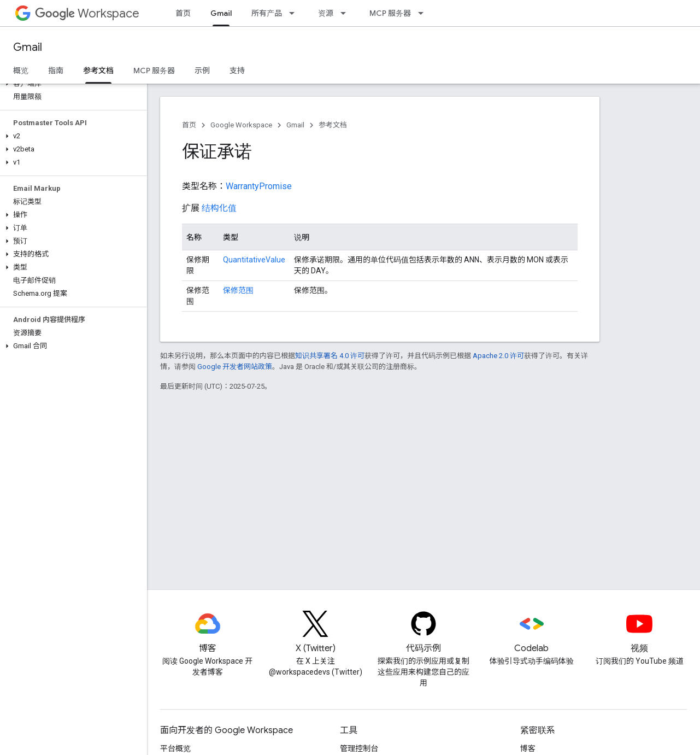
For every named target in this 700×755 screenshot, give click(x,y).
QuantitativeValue (254, 260)
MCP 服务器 (390, 13)
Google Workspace (241, 125)
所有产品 (267, 13)
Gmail (28, 47)
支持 (237, 71)
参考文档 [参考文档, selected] (98, 71)
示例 (202, 71)
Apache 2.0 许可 (498, 356)
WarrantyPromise (259, 186)
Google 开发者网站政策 (235, 367)
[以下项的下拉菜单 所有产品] (295, 13)
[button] (71, 84)
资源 (326, 13)
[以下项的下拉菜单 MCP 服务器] (424, 13)
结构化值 (219, 208)
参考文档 (333, 125)
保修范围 (238, 290)
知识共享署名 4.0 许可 (330, 356)
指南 (56, 71)
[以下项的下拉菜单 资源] (346, 13)
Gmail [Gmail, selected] (221, 13)
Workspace (87, 13)
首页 (183, 13)
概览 (21, 71)
